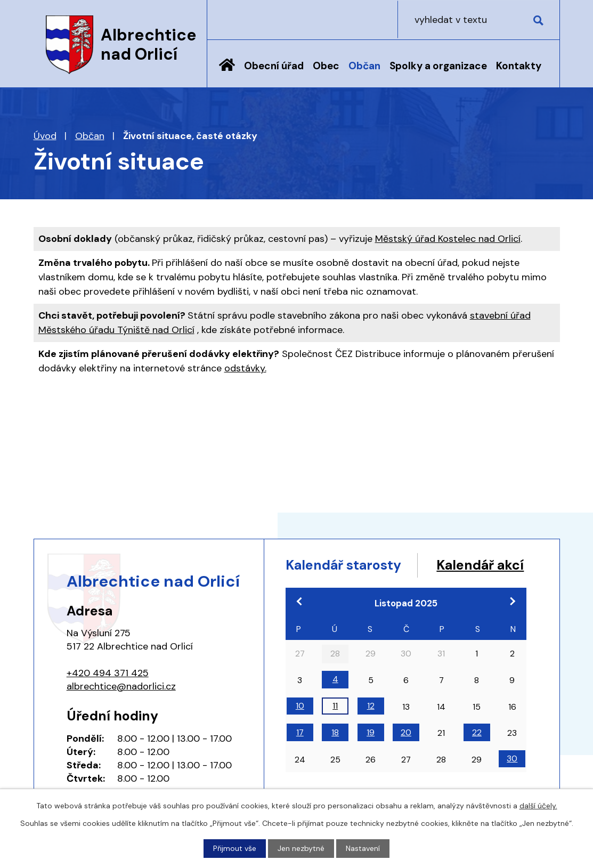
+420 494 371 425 (108, 673)
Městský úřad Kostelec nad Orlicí (448, 239)
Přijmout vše (235, 848)
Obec (326, 66)
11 (335, 726)
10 (300, 726)
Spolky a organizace (438, 66)
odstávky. (245, 368)
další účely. (538, 806)
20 (406, 753)
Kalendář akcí (330, 585)
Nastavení (363, 848)
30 (512, 779)
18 (335, 753)
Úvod (227, 73)
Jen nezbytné (301, 848)
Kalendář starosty (344, 565)
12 (371, 726)
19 (371, 753)
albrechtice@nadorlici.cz (121, 686)
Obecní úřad (274, 66)
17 (300, 753)
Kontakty (519, 66)
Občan (364, 66)
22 (477, 753)
